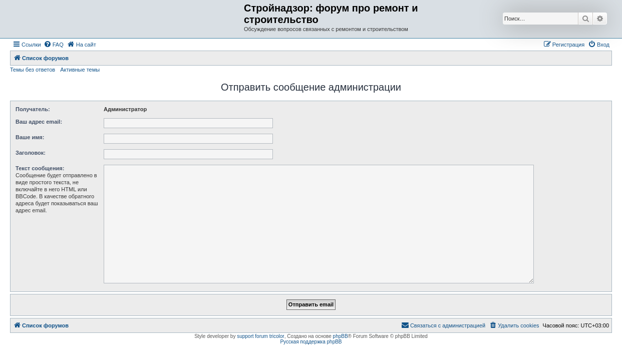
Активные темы (80, 70)
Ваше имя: (30, 137)
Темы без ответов (33, 70)
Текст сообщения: (40, 168)
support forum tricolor (260, 336)
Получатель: (33, 109)
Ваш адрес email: (39, 122)
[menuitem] (54, 45)
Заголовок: (31, 153)
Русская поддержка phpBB (311, 342)
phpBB (341, 336)
